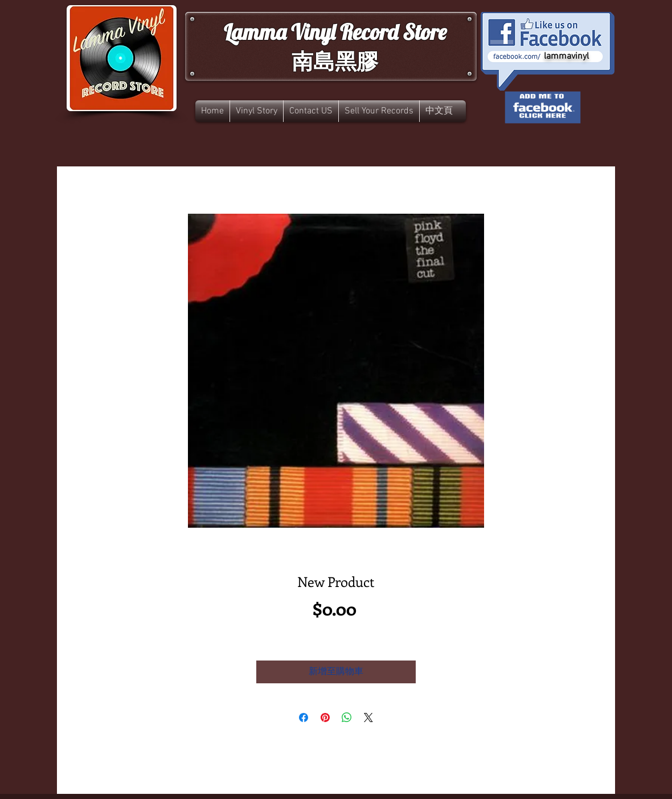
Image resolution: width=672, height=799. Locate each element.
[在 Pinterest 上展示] (325, 718)
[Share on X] (368, 718)
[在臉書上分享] (304, 718)
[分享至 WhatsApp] (347, 718)
